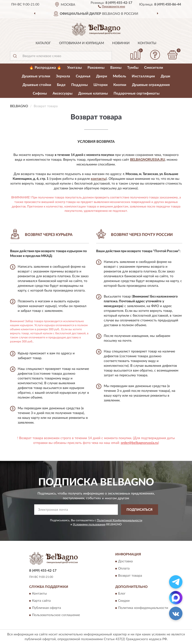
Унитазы (74, 68)
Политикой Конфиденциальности (120, 520)
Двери (102, 76)
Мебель (119, 76)
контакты (98, 179)
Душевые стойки (37, 85)
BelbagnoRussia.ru (148, 160)
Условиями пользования (89, 524)
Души (165, 76)
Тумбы (133, 68)
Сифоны (40, 93)
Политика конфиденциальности (143, 608)
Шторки (101, 85)
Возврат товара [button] (130, 576)
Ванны (116, 68)
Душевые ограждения (151, 85)
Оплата (124, 569)
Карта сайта (41, 601)
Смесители (154, 68)
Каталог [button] (43, 43)
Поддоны (80, 85)
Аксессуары (63, 93)
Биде (61, 85)
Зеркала (63, 76)
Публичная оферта (47, 608)
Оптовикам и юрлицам (82, 43)
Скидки (124, 601)
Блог (122, 594)
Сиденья (83, 76)
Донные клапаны (93, 93)
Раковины (96, 68)
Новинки (121, 43)
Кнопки (120, 85)
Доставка (125, 561)
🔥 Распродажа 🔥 (45, 68)
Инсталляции (143, 76)
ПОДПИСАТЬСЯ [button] (140, 510)
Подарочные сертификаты (137, 93)
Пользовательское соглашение (56, 615)
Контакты (147, 43)
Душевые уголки (36, 76)
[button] (112, 6)
